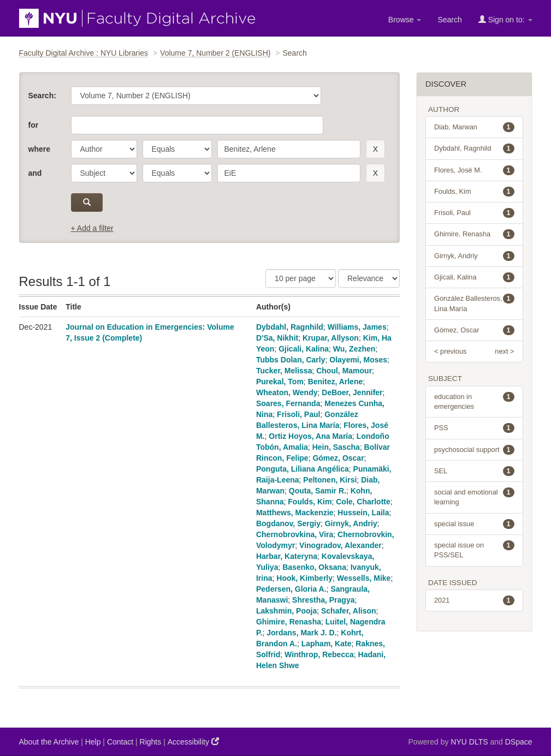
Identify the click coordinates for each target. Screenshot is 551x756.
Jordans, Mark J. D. (301, 633)
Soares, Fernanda (288, 403)
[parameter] (104, 149)
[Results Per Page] (301, 278)
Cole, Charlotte (363, 502)
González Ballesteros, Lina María (474, 303)
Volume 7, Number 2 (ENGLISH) (215, 53)
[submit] (87, 203)
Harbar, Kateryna (287, 556)
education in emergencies (474, 401)
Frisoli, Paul (298, 414)
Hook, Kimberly (304, 578)
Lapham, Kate (327, 644)
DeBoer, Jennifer (352, 392)
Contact (120, 742)
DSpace (519, 742)
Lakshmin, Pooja (286, 611)
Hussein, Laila (363, 513)
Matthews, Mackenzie (295, 513)
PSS (474, 428)
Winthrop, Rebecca (319, 654)
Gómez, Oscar (338, 458)
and (35, 173)
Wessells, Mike (364, 578)
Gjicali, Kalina (304, 349)
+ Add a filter (92, 228)
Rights (151, 742)
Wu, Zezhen (354, 349)
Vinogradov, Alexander (340, 545)
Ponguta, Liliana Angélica (303, 469)
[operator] (177, 149)
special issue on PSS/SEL (474, 550)
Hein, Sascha (336, 447)
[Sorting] (369, 278)
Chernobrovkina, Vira (295, 534)
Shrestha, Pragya (323, 600)
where (39, 149)
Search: (42, 96)
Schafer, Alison (349, 611)
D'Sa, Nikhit (277, 338)
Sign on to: (505, 19)
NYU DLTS (469, 742)
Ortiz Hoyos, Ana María (310, 436)
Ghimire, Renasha (289, 622)
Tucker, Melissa (284, 371)
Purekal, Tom (280, 382)
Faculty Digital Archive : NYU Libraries (84, 53)
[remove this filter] (375, 149)
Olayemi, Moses (358, 360)
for (34, 125)
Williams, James (357, 327)
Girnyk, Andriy (351, 523)
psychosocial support (474, 450)
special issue (474, 524)
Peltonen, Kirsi (330, 480)
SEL (474, 471)
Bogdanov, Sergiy (288, 523)
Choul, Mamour (344, 371)
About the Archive (49, 742)
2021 (474, 600)
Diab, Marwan (474, 127)
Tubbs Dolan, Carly (291, 360)
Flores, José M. (474, 170)
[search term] (289, 149)
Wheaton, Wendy (287, 392)
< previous (450, 351)
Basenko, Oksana (314, 567)
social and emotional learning (474, 497)
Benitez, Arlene (336, 382)
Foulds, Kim (310, 502)
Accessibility (193, 742)
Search (449, 20)
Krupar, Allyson (331, 338)
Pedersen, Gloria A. (291, 589)
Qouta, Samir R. (318, 491)
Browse (405, 20)
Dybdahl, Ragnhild (290, 327)
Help (93, 742)
